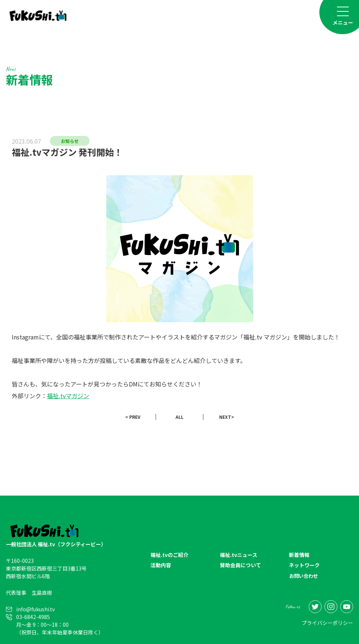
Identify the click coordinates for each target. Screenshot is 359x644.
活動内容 (161, 565)
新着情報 (299, 555)
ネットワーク (304, 565)
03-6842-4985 (33, 617)
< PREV (133, 417)
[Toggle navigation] (343, 16)
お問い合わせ (305, 576)
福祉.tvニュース (239, 555)
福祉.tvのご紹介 (169, 555)
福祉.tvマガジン (68, 396)
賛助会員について (240, 565)
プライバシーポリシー (327, 622)
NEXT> (227, 417)
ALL (179, 417)
